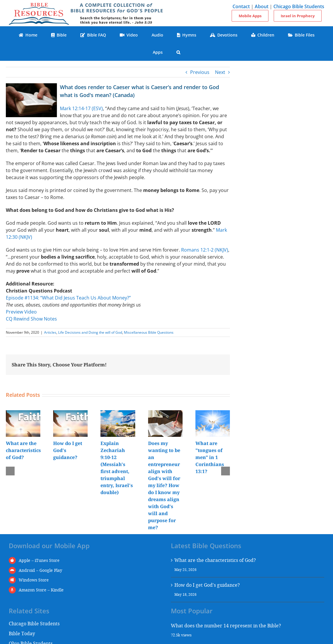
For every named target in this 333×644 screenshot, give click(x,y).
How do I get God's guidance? (207, 585)
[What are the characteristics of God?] (23, 413)
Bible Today (22, 633)
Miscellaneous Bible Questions (149, 332)
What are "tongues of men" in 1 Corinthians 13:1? (210, 457)
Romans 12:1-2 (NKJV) (205, 250)
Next (220, 72)
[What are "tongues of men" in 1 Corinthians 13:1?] (213, 413)
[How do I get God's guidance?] (70, 413)
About (262, 6)
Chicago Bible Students (299, 6)
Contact (241, 6)
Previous (200, 72)
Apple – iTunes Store (39, 560)
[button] (178, 52)
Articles (50, 332)
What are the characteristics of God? (23, 450)
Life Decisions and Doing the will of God (90, 332)
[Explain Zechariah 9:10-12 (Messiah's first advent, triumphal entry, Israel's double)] (118, 413)
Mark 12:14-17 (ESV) (81, 108)
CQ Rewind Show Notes (31, 319)
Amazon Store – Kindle (41, 590)
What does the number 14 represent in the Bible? (226, 625)
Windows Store (34, 580)
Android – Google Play (40, 570)
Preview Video (21, 312)
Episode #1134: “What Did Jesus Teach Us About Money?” (68, 298)
